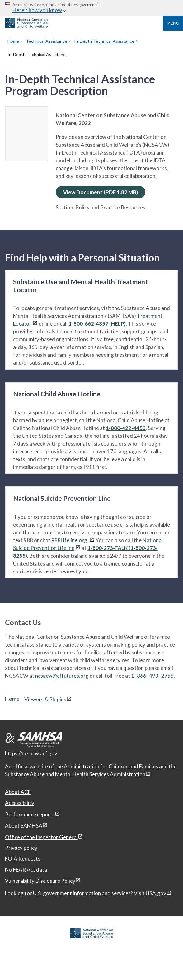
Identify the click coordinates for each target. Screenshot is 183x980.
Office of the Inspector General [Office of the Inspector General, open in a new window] (41, 837)
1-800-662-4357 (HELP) (97, 324)
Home (12, 699)
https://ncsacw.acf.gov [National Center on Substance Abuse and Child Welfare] (31, 753)
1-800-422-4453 (126, 428)
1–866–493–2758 (152, 676)
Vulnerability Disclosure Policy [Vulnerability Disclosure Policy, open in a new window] (40, 881)
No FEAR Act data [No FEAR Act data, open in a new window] (26, 870)
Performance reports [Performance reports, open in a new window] (30, 814)
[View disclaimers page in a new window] (35, 324)
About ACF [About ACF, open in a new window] (18, 792)
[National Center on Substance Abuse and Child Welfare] (26, 26)
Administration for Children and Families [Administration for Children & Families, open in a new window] (111, 766)
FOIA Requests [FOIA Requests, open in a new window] (23, 859)
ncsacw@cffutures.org (62, 676)
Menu (173, 23)
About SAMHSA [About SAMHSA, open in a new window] (24, 826)
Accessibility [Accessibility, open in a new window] (20, 803)
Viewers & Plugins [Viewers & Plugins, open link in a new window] (45, 699)
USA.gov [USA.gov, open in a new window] (156, 893)
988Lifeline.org (69, 540)
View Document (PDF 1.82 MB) (101, 192)
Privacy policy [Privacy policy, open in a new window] (21, 848)
